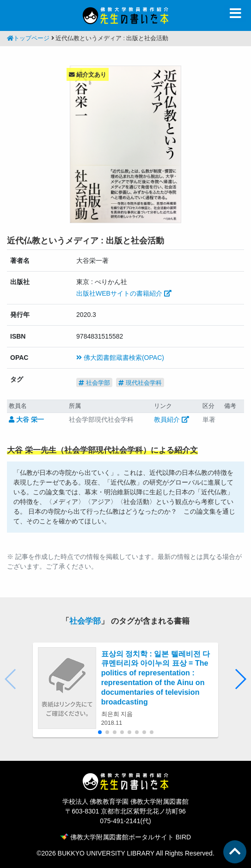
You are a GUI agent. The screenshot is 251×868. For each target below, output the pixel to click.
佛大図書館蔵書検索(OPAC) (120, 358)
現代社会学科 (140, 383)
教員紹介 (171, 419)
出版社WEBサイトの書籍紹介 (124, 293)
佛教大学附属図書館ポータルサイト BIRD (125, 837)
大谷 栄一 (26, 419)
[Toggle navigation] (235, 13)
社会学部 (94, 383)
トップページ (28, 38)
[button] (240, 679)
